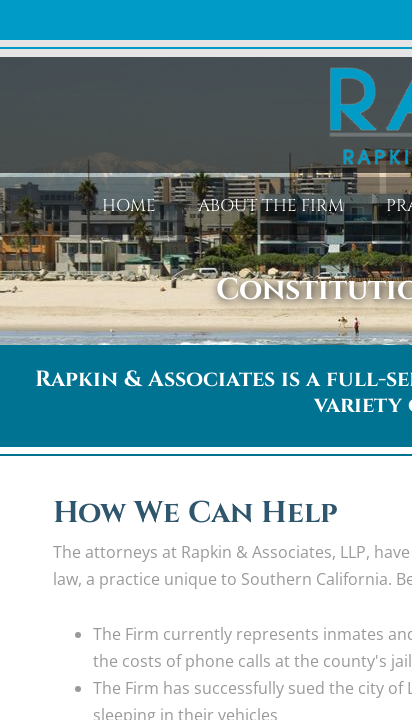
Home (129, 205)
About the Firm (271, 205)
